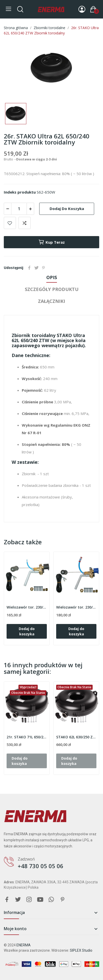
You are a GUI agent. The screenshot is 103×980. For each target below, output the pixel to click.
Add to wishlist (10, 223)
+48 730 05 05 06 (40, 866)
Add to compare (25, 223)
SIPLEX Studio (81, 950)
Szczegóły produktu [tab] (52, 289)
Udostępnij (29, 268)
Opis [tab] (52, 277)
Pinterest (44, 268)
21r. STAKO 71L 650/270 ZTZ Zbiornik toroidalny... (27, 737)
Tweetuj (36, 268)
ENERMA (24, 945)
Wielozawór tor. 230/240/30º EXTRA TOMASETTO (76, 607)
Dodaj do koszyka (67, 208)
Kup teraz (51, 242)
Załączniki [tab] (51, 301)
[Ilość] (19, 209)
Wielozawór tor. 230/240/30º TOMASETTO (27, 607)
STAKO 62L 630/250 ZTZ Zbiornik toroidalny (76, 737)
